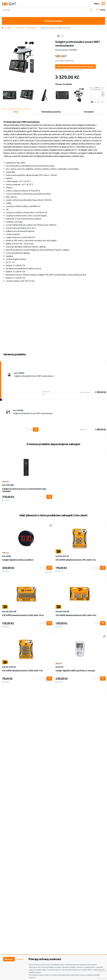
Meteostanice (32, 28)
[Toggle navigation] (103, 4)
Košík (101, 10)
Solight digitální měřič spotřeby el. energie (75, 670)
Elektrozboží (19, 28)
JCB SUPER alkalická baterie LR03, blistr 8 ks (76, 615)
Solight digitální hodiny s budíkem (18, 560)
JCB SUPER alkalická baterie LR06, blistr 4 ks (22, 670)
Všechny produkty (53, 21)
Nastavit (20, 959)
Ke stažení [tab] (89, 112)
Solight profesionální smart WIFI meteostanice (56, 28)
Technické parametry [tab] (51, 112)
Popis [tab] (16, 112)
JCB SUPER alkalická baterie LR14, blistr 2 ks (76, 560)
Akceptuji (9, 959)
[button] (75, 66)
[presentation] (4, 94)
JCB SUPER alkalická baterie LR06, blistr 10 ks (23, 615)
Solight (9, 28)
